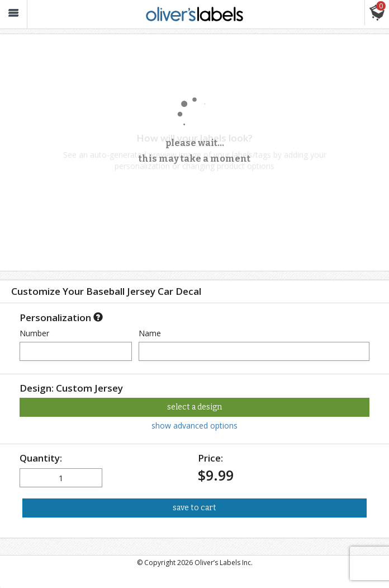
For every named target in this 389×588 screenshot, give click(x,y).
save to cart (194, 508)
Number (34, 333)
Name (150, 333)
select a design (194, 407)
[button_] (13, 14)
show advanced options (194, 425)
